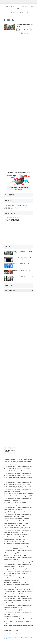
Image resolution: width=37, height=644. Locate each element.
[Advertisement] (18, 101)
